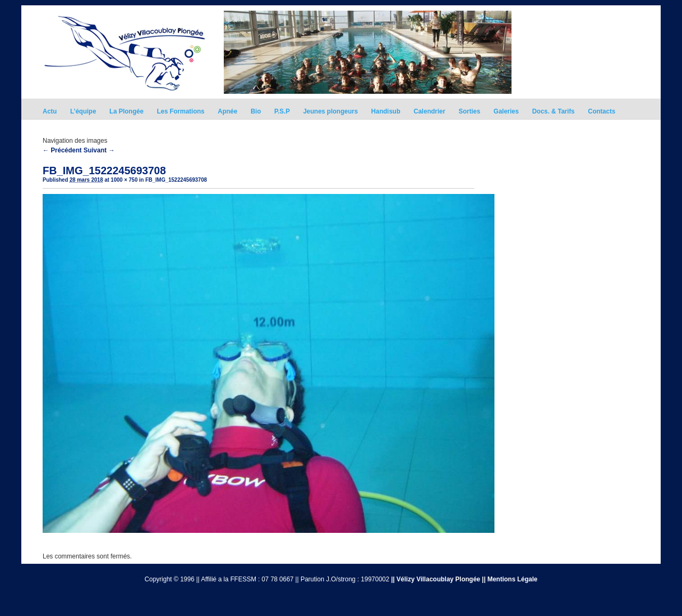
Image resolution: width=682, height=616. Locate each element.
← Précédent (62, 150)
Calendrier (429, 111)
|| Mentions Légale (510, 579)
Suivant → (99, 150)
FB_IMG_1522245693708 (176, 180)
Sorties (470, 111)
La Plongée (126, 111)
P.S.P (282, 111)
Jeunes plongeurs (331, 111)
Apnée (228, 111)
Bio (255, 111)
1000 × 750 (124, 180)
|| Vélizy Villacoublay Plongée (436, 579)
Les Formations (180, 111)
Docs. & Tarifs (554, 111)
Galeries (506, 111)
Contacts (602, 111)
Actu (50, 111)
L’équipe (83, 111)
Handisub (386, 111)
